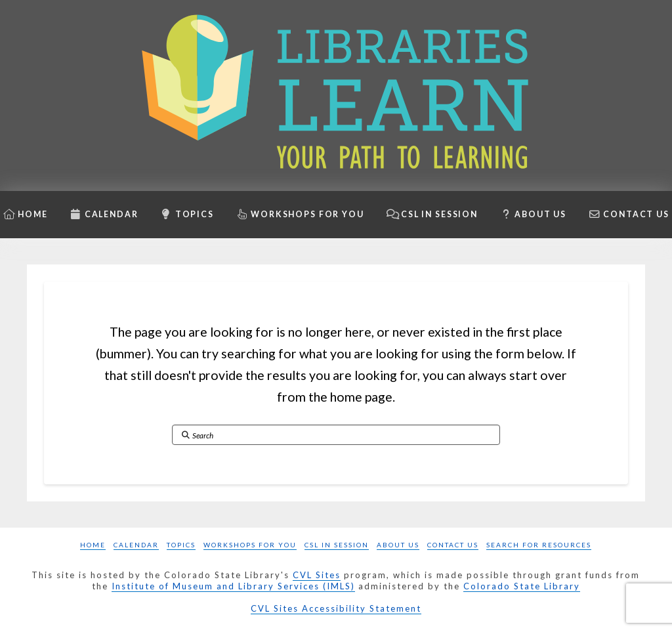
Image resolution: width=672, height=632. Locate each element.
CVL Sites (317, 575)
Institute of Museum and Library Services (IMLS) (233, 586)
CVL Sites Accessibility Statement (336, 608)
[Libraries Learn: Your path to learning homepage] (336, 95)
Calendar (136, 545)
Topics (181, 545)
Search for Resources (539, 545)
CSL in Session (337, 545)
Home (93, 545)
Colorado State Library (522, 586)
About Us (398, 545)
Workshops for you (250, 545)
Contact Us (453, 545)
